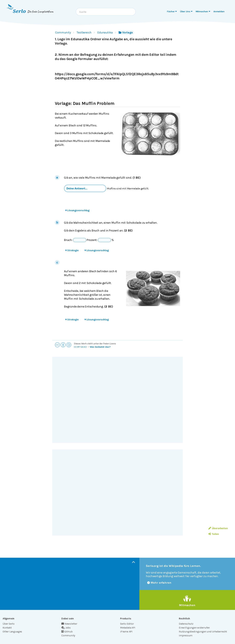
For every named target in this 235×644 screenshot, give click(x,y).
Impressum (186, 635)
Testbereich (84, 32)
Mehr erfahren (159, 583)
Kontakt (7, 628)
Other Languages (12, 632)
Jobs (66, 628)
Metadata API (128, 628)
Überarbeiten (218, 528)
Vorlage (126, 32)
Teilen (214, 534)
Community (63, 32)
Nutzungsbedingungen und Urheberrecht (203, 632)
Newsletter (69, 624)
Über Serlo (9, 624)
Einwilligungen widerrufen (194, 628)
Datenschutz (186, 624)
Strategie (72, 250)
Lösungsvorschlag (77, 210)
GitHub (67, 632)
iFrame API (126, 632)
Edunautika (105, 32)
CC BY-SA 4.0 (80, 347)
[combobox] (106, 12)
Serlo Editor (127, 624)
